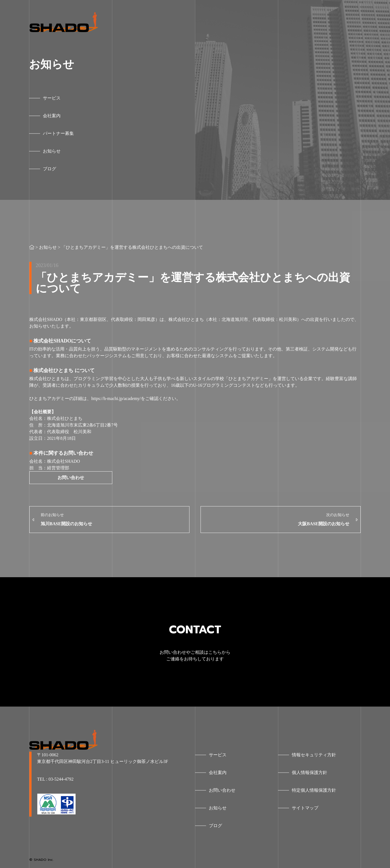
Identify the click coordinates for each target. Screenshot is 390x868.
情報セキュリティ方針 (314, 755)
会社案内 (218, 772)
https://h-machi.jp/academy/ (116, 398)
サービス (218, 755)
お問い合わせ (71, 478)
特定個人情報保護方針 (314, 790)
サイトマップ (305, 808)
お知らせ (48, 247)
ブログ (215, 826)
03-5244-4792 (61, 779)
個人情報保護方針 (310, 772)
